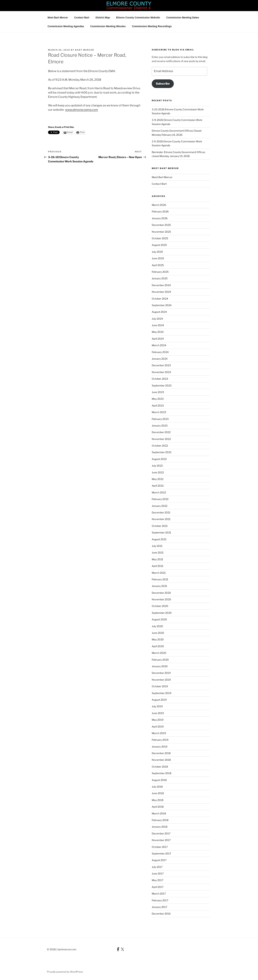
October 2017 (160, 847)
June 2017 (158, 874)
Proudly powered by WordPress (65, 972)
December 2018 (161, 753)
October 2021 (160, 526)
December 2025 (161, 225)
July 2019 (157, 706)
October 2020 (160, 606)
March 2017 (159, 894)
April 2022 (158, 486)
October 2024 (160, 299)
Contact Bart (82, 18)
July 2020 (157, 626)
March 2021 (159, 573)
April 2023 (158, 406)
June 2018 (158, 793)
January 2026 (160, 218)
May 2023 (158, 399)
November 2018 (161, 760)
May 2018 (158, 800)
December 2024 (161, 285)
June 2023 (158, 392)
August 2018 (159, 780)
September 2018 (162, 773)
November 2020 (161, 599)
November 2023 (161, 372)
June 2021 (158, 553)
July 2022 (157, 466)
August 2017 (159, 860)
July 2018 (157, 787)
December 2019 (161, 673)
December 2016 (161, 914)
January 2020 (160, 666)
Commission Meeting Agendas (66, 26)
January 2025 (160, 278)
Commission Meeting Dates (183, 18)
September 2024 (162, 305)
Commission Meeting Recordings (152, 26)
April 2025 (158, 265)
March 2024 (159, 345)
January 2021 (159, 586)
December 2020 (161, 593)
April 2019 (158, 727)
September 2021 (161, 532)
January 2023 (160, 426)
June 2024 (158, 325)
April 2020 (158, 646)
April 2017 (158, 887)
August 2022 (159, 459)
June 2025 (158, 258)
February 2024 (160, 352)
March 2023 (159, 412)
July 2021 (157, 546)
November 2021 (161, 519)
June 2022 (158, 472)
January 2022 (160, 506)
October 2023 (160, 379)
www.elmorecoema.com (82, 110)
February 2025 (160, 272)
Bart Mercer (85, 50)
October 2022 (160, 446)
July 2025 (157, 252)
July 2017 (157, 867)
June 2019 (158, 713)
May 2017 (157, 880)
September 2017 (161, 853)
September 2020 (162, 613)
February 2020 (160, 660)
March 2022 (159, 492)
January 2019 (160, 747)
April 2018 (158, 807)
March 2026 (159, 205)
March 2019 (159, 733)
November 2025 (161, 232)
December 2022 (161, 432)
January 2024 (160, 359)
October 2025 (160, 238)
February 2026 (160, 211)
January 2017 (159, 907)
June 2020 (158, 633)
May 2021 (157, 559)
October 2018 (160, 767)
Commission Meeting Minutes (108, 26)
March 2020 (159, 653)
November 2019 (161, 680)
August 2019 (159, 700)
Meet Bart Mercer (58, 18)
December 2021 (161, 512)
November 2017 (161, 840)
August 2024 (159, 312)
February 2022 (160, 499)
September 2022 (162, 452)
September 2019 (162, 693)
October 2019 (160, 686)
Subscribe (163, 84)
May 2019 (158, 720)
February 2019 (160, 740)
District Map (103, 18)
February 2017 (160, 900)
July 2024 (157, 319)
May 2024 (158, 332)
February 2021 (160, 579)
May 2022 (158, 479)
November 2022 (161, 439)
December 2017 (161, 833)
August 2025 (159, 245)
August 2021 (159, 539)
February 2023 (160, 419)
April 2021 (158, 566)
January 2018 (160, 827)
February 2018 (160, 820)
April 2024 (158, 339)
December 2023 (161, 365)
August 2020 (159, 619)
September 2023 (162, 385)
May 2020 (158, 639)
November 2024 (161, 292)
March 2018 (159, 813)
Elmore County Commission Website (138, 18)
